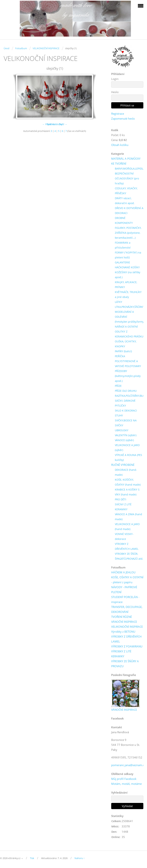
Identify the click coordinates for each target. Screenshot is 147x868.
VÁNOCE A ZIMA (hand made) (128, 517)
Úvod (6, 48)
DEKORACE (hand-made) (126, 472)
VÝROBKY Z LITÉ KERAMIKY (121, 654)
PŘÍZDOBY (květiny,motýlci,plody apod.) (128, 376)
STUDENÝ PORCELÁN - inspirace (125, 599)
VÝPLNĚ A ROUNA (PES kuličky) (128, 457)
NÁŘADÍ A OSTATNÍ (126, 327)
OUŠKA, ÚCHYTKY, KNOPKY (126, 344)
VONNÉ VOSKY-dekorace (124, 536)
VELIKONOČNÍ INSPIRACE (46, 48)
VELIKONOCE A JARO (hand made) (127, 527)
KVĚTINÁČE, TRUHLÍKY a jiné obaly (128, 294)
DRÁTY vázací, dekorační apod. (125, 201)
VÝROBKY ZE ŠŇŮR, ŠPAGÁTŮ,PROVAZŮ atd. (129, 556)
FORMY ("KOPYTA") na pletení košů (128, 255)
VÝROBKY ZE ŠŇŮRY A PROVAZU (125, 664)
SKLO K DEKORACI (126, 410)
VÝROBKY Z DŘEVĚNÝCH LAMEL (127, 546)
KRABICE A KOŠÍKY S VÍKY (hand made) (127, 492)
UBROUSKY (122, 430)
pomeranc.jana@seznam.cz (128, 765)
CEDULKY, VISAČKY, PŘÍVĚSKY (126, 191)
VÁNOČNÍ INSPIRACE (124, 622)
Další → (63, 124)
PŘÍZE (118, 386)
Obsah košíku (120, 145)
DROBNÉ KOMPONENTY (124, 220)
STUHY (119, 415)
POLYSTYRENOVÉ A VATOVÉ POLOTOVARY (128, 364)
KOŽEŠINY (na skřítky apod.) (128, 275)
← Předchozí (49, 124)
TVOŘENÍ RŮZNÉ (122, 617)
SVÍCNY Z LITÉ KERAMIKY (123, 507)
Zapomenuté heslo (123, 119)
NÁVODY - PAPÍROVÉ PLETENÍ (124, 590)
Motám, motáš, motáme (126, 784)
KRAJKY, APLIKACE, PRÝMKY (126, 285)
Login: (115, 79)
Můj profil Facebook (124, 779)
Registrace (118, 114)
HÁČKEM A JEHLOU (123, 572)
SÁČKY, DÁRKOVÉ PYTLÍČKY (125, 403)
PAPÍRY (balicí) (123, 351)
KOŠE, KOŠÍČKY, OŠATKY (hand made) (128, 482)
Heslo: (115, 92)
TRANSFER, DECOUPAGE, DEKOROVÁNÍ (127, 609)
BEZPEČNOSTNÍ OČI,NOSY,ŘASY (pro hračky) (127, 178)
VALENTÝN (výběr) (126, 435)
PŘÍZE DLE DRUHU (126, 391)
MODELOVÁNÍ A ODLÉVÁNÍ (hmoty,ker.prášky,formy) (130, 317)
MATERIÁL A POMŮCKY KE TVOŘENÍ (126, 161)
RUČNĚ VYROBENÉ (123, 465)
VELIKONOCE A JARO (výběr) (127, 448)
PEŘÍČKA (120, 356)
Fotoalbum (21, 48)
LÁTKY (119, 302)
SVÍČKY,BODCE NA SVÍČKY (126, 423)
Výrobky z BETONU (123, 632)
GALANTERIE (122, 262)
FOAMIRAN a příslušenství (123, 245)
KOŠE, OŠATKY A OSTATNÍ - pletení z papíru (127, 580)
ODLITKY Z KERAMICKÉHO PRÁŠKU (129, 334)
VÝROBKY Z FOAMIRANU (127, 646)
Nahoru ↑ (80, 858)
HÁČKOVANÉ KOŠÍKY (127, 267)
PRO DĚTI (121, 499)
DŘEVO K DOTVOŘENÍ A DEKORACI (129, 211)
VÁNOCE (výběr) (124, 440)
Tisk (32, 858)
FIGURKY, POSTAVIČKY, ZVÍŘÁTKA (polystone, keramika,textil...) (128, 233)
